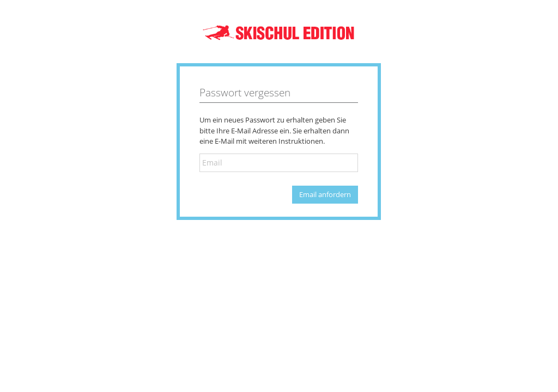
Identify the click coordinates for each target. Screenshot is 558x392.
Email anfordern (325, 194)
